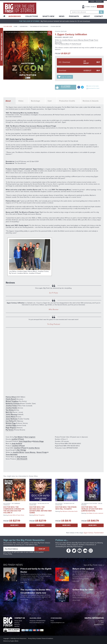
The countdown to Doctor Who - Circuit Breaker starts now (36, 591)
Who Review (53, 309)
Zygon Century (56, 26)
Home (16, 26)
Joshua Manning (11, 415)
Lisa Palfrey (10, 421)
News (62, 16)
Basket (100, 7)
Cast (50, 101)
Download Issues (99, 625)
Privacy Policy (8, 554)
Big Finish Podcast (76, 547)
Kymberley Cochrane (13, 404)
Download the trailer (94, 88)
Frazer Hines (21, 515)
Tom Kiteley (10, 410)
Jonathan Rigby (11, 425)
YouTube (81, 545)
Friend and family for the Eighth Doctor (36, 570)
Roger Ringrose (11, 428)
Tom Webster (18, 437)
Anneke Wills (12, 515)
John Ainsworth (22, 459)
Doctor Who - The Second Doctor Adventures (39, 504)
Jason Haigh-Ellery (25, 441)
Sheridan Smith (73, 511)
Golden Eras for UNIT (83, 590)
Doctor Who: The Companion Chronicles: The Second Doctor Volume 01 (14, 510)
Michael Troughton (12, 401)
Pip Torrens (10, 430)
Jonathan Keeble (11, 408)
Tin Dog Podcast (54, 324)
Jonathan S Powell (17, 439)
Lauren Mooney (79, 40)
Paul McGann (64, 511)
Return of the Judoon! (83, 569)
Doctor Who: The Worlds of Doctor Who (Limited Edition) (92, 509)
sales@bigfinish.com (39, 623)
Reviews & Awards (91, 101)
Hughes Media (14, 641)
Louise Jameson (99, 513)
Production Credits (67, 101)
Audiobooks (24, 26)
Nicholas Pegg (11, 423)
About (87, 16)
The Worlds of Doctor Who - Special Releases (92, 504)
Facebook (63, 545)
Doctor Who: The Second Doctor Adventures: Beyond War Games (40, 510)
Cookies (39, 638)
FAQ (102, 623)
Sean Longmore (30, 437)
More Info (14, 525)
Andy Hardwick (17, 444)
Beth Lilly (9, 412)
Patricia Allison (65, 44)
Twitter (69, 545)
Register (99, 1)
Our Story (101, 621)
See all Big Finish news (93, 565)
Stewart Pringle (89, 40)
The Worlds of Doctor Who (39, 26)
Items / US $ (91, 7)
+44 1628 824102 (41, 621)
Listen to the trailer (93, 86)
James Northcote (11, 419)
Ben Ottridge (21, 450)
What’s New (48, 16)
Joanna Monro (11, 417)
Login (92, 1)
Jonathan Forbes (11, 406)
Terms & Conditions (48, 638)
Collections (32, 16)
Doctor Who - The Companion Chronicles (12, 504)
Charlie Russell (76, 44)
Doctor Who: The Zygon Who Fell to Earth (66, 508)
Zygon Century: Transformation (94, 533)
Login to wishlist (66, 77)
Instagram (75, 545)
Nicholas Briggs (38, 441)
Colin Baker (89, 513)
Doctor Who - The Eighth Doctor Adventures (65, 504)
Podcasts (74, 16)
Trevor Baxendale (12, 455)
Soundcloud (90, 545)
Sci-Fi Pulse (54, 293)
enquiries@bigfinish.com (58, 623)
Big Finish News (13, 565)
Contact (99, 16)
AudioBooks (15, 16)
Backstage (35, 101)
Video (21, 101)
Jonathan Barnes (67, 40)
